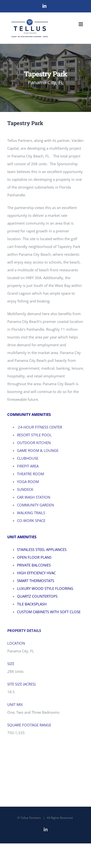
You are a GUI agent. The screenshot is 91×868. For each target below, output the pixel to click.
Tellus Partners (31, 818)
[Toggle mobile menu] (81, 24)
